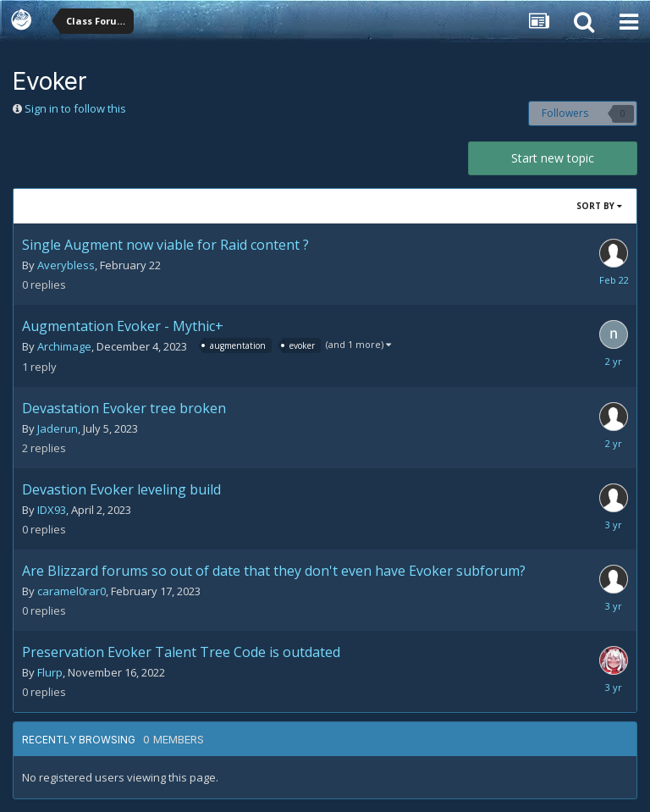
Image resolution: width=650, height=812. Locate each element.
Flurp (50, 672)
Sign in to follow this (75, 108)
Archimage (64, 346)
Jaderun (58, 428)
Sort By (599, 206)
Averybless (66, 265)
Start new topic (553, 158)
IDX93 (52, 510)
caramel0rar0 (72, 591)
